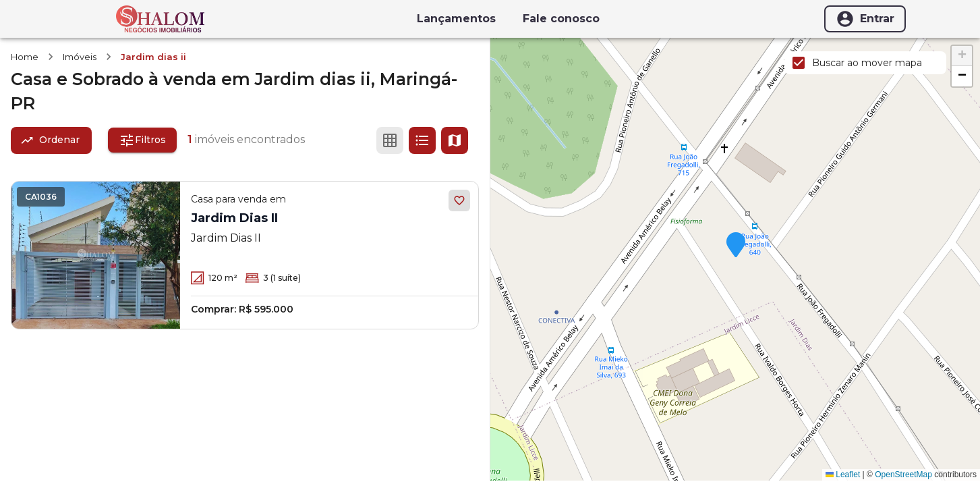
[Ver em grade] (390, 140)
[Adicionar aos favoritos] (459, 200)
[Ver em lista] (422, 140)
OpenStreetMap (903, 475)
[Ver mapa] (455, 140)
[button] (736, 246)
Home (25, 57)
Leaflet (843, 475)
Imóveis (80, 57)
